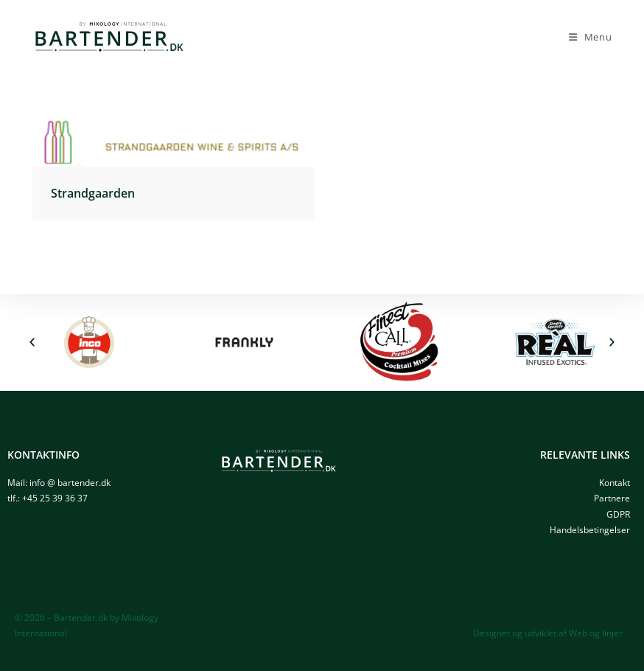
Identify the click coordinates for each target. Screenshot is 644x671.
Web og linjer (596, 633)
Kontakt (615, 483)
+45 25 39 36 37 (55, 498)
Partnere (612, 498)
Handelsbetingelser (590, 530)
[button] (32, 343)
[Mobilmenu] (591, 37)
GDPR (618, 514)
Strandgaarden (93, 193)
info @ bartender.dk (70, 483)
